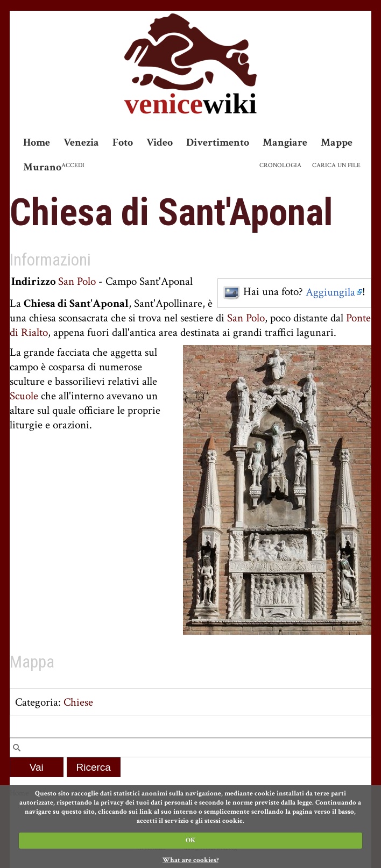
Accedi (73, 165)
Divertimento (218, 142)
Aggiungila (330, 292)
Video (160, 142)
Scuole (24, 396)
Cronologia (280, 165)
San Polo (77, 281)
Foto (123, 142)
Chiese (78, 702)
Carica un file (336, 165)
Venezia (81, 142)
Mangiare (285, 142)
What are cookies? (190, 860)
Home (37, 142)
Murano (42, 167)
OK (190, 840)
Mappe (337, 142)
